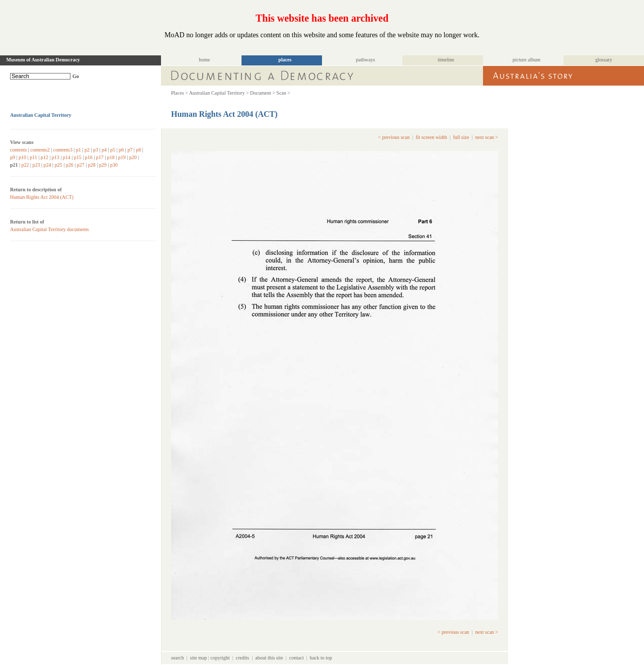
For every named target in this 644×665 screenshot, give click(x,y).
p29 (103, 165)
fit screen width (431, 137)
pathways (366, 60)
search (178, 658)
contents (18, 150)
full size (461, 137)
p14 (67, 157)
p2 (87, 150)
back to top (321, 658)
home (204, 60)
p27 (81, 165)
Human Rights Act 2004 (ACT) (42, 197)
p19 (122, 157)
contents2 (40, 150)
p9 (13, 157)
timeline (446, 60)
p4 (104, 150)
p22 (25, 165)
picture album (527, 60)
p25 (59, 165)
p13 (56, 157)
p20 (133, 157)
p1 (78, 150)
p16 (89, 157)
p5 (113, 150)
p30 (114, 165)
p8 (138, 150)
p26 (70, 165)
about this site (269, 658)
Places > (180, 93)
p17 (100, 157)
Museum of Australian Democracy (43, 60)
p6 (121, 150)
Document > (263, 93)
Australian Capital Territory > (219, 93)
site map (199, 658)
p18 (111, 157)
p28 (92, 165)
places (285, 60)
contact (297, 658)
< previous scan (394, 137)
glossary (603, 60)
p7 (130, 150)
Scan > (283, 93)
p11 (33, 157)
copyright (220, 658)
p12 (45, 157)
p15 (78, 157)
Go (76, 76)
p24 (48, 165)
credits (243, 658)
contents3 (63, 150)
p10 (22, 157)
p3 (96, 150)
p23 (36, 165)
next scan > (487, 137)
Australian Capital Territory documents (50, 229)
